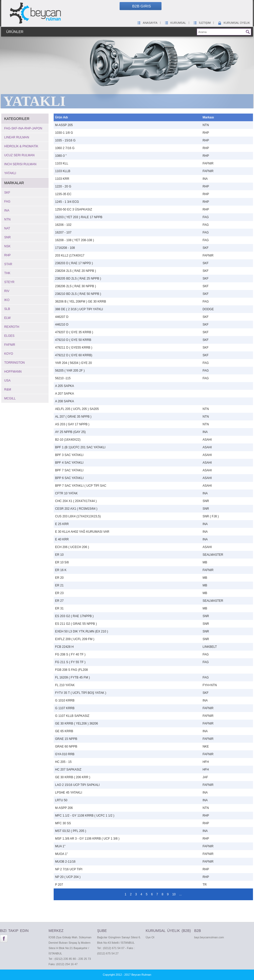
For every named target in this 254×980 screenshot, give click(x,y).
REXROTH (12, 327)
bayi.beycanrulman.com (209, 937)
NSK (8, 246)
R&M (8, 389)
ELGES (9, 336)
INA (7, 210)
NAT (7, 228)
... (180, 894)
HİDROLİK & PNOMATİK (21, 146)
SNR (8, 237)
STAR (8, 264)
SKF (7, 193)
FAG (7, 202)
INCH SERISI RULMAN (20, 164)
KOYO (9, 354)
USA (8, 381)
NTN (8, 219)
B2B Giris (141, 6)
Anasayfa (147, 23)
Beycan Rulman (141, 975)
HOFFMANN (13, 372)
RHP (8, 255)
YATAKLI (10, 173)
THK (7, 273)
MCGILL (10, 398)
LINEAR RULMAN (17, 137)
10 (174, 894)
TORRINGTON (15, 363)
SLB (7, 309)
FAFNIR (10, 345)
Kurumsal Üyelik (234, 23)
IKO (7, 300)
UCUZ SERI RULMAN (20, 155)
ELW (8, 318)
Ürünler (15, 32)
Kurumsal (175, 23)
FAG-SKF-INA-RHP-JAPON (23, 128)
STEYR (9, 282)
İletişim (202, 23)
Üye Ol (150, 937)
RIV (7, 291)
